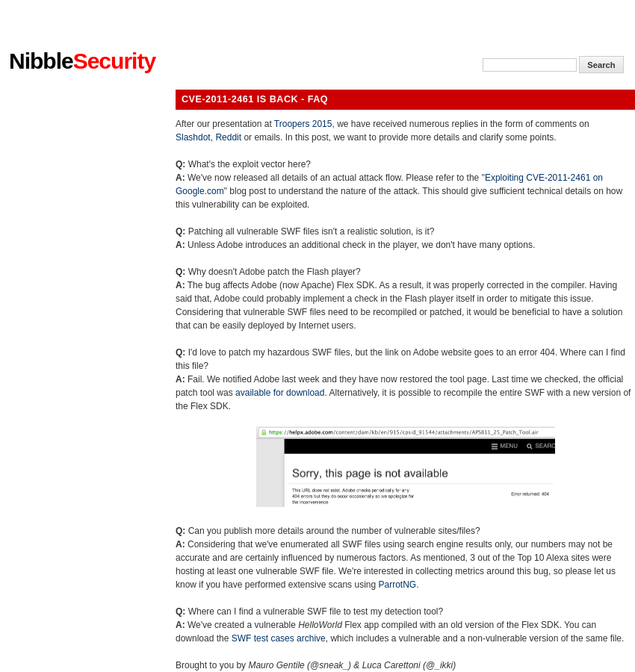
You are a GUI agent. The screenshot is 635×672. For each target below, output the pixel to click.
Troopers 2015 (303, 124)
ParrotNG (397, 585)
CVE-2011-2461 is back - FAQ (255, 99)
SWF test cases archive (279, 638)
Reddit (228, 137)
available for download (280, 393)
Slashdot (193, 137)
